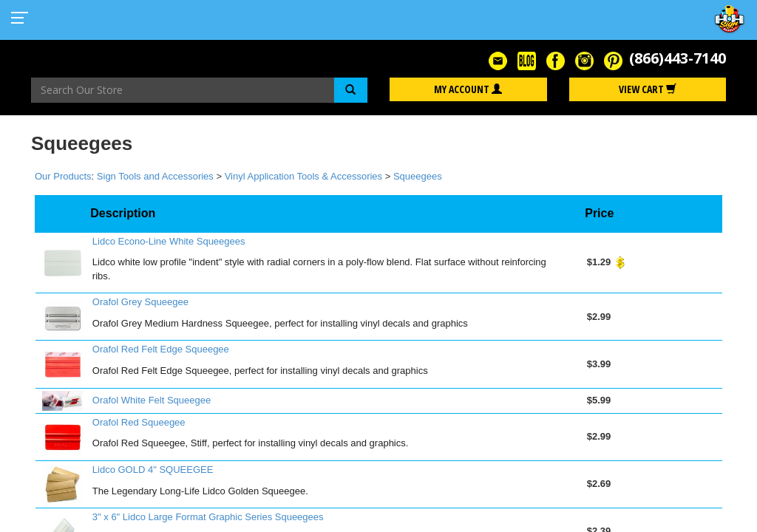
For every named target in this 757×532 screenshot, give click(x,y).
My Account (468, 89)
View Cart (648, 89)
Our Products (63, 176)
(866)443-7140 (678, 58)
